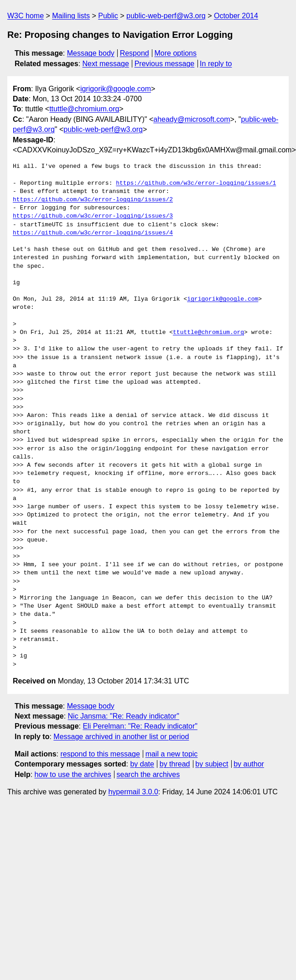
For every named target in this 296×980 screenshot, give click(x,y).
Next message (106, 64)
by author (249, 764)
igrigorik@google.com (116, 89)
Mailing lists (71, 16)
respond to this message (100, 754)
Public (108, 16)
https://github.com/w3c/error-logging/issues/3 (93, 216)
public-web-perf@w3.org (166, 16)
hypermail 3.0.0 (133, 792)
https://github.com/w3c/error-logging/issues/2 (93, 200)
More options (176, 53)
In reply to (216, 64)
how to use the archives (73, 774)
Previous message (165, 64)
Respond (135, 53)
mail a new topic (172, 754)
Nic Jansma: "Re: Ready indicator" (124, 716)
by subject (212, 764)
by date (142, 764)
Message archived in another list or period (121, 737)
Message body (91, 53)
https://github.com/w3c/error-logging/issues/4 (93, 233)
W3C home (26, 16)
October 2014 (236, 16)
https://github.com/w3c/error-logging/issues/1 (196, 183)
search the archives (148, 774)
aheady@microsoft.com (192, 119)
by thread (175, 764)
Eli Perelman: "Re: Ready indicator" (140, 726)
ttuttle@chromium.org (84, 109)
